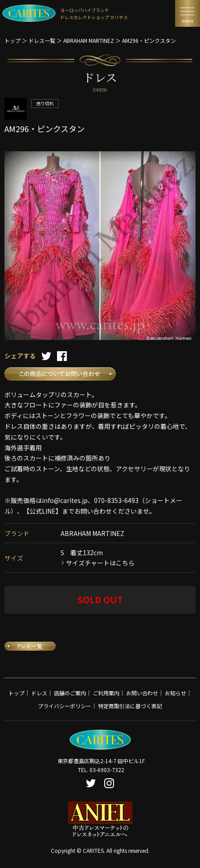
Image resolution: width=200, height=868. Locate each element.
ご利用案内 (106, 693)
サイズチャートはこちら (100, 563)
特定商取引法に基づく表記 (130, 706)
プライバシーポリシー (65, 706)
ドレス (39, 693)
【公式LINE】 (43, 511)
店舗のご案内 (70, 693)
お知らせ (176, 693)
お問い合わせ (142, 693)
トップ (12, 40)
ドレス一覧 (42, 40)
